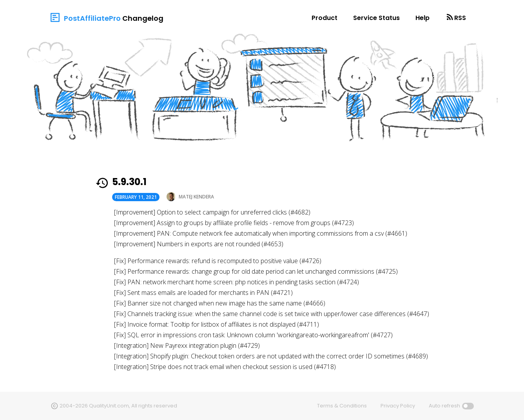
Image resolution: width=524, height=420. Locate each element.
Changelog (143, 18)
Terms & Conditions (342, 406)
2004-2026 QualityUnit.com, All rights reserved (118, 406)
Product (325, 18)
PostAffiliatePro (92, 18)
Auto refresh (444, 406)
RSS (460, 18)
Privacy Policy (398, 406)
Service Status (376, 18)
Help (422, 18)
